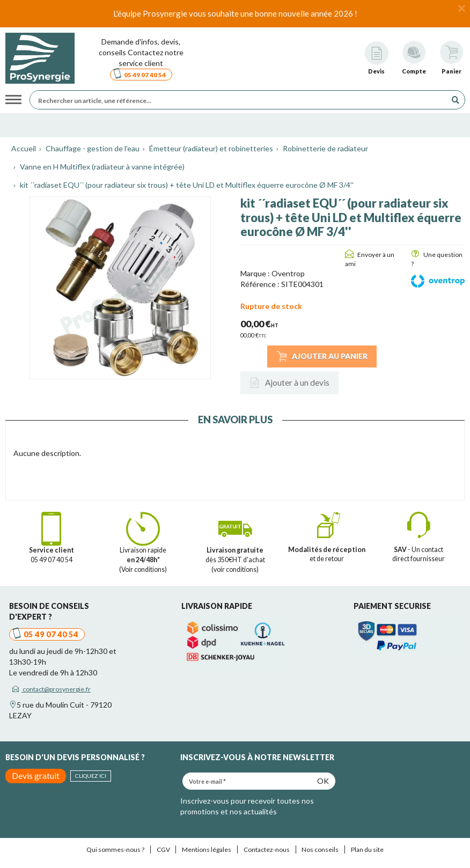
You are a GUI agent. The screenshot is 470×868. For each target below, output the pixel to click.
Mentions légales (207, 849)
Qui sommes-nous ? (115, 849)
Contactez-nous (267, 849)
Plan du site (367, 849)
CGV (163, 849)
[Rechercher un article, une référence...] (241, 100)
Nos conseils (320, 849)
